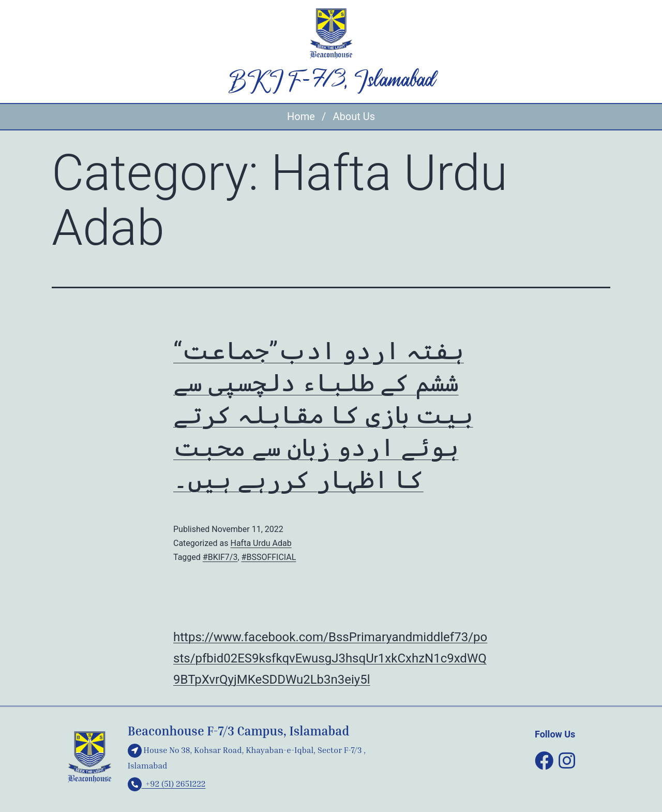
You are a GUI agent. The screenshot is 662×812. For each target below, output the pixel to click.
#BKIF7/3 (220, 557)
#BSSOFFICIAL (269, 557)
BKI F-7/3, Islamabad (331, 81)
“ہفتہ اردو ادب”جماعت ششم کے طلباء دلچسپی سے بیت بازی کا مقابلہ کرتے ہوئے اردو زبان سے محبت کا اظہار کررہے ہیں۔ (323, 415)
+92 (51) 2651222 (167, 784)
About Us (354, 116)
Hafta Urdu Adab (261, 543)
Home (301, 116)
